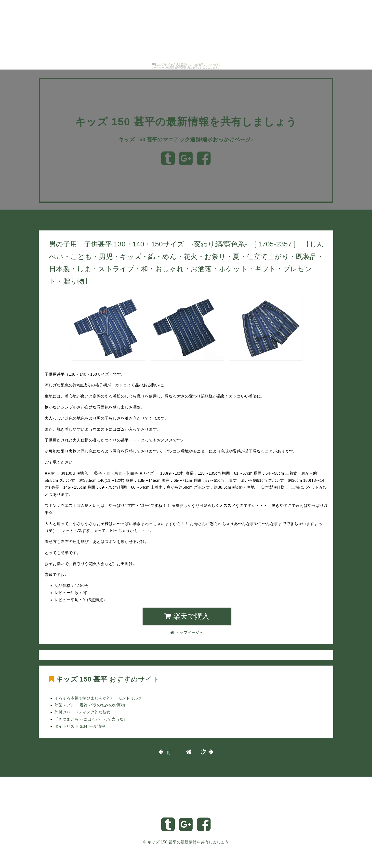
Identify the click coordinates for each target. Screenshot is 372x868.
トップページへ (55, 223)
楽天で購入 (187, 616)
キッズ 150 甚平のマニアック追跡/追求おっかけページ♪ (186, 146)
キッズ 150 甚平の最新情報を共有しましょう (188, 842)
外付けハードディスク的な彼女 (82, 712)
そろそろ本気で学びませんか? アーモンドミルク (98, 698)
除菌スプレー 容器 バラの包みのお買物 (90, 705)
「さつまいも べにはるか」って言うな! (90, 719)
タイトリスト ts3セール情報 (80, 726)
